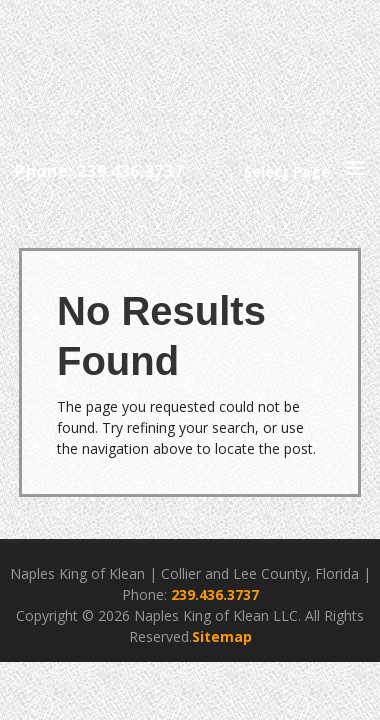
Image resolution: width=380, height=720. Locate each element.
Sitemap (222, 636)
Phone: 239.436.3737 (99, 171)
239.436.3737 (215, 594)
